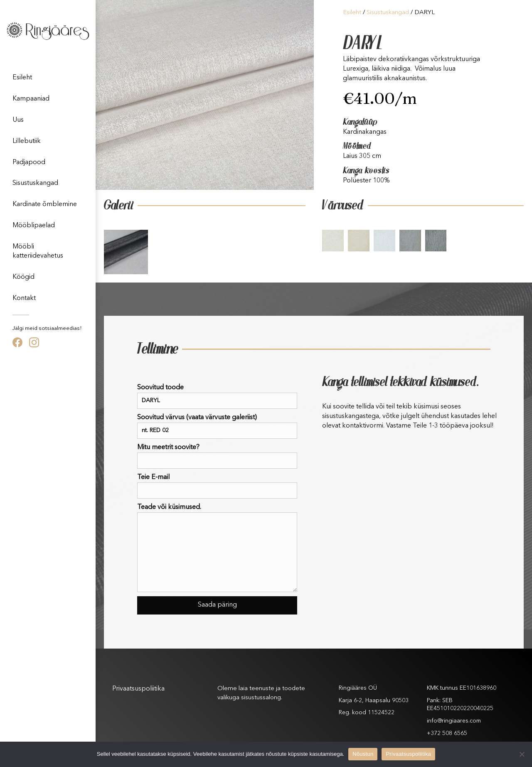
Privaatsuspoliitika (138, 689)
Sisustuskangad (35, 183)
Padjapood (29, 162)
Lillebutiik (27, 141)
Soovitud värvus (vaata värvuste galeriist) (217, 427)
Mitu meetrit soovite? (217, 456)
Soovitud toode (217, 397)
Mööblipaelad (34, 226)
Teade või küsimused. (217, 548)
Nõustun (363, 754)
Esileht (22, 78)
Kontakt (24, 298)
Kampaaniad (31, 99)
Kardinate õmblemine (45, 204)
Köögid (23, 277)
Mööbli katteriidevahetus (38, 251)
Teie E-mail (217, 486)
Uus (18, 120)
